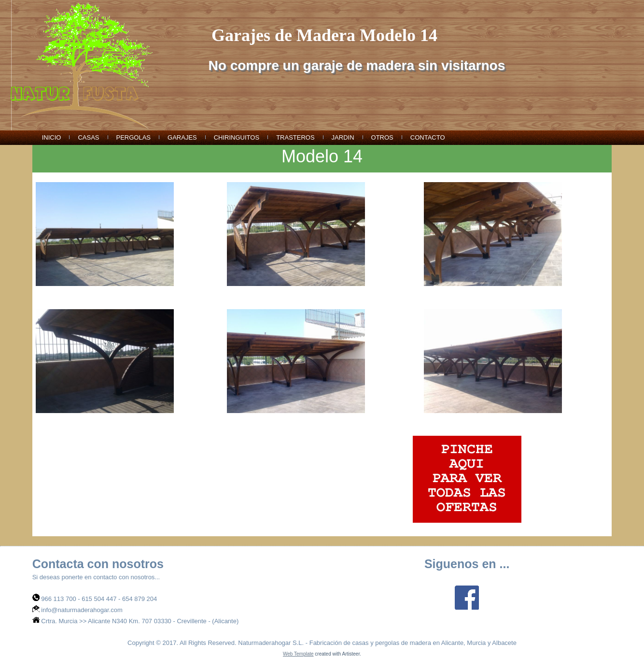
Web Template (298, 654)
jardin (343, 137)
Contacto (428, 137)
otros (382, 137)
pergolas (134, 137)
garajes (182, 137)
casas (88, 137)
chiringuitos (237, 137)
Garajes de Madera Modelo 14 (324, 35)
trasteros (295, 137)
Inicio (52, 137)
